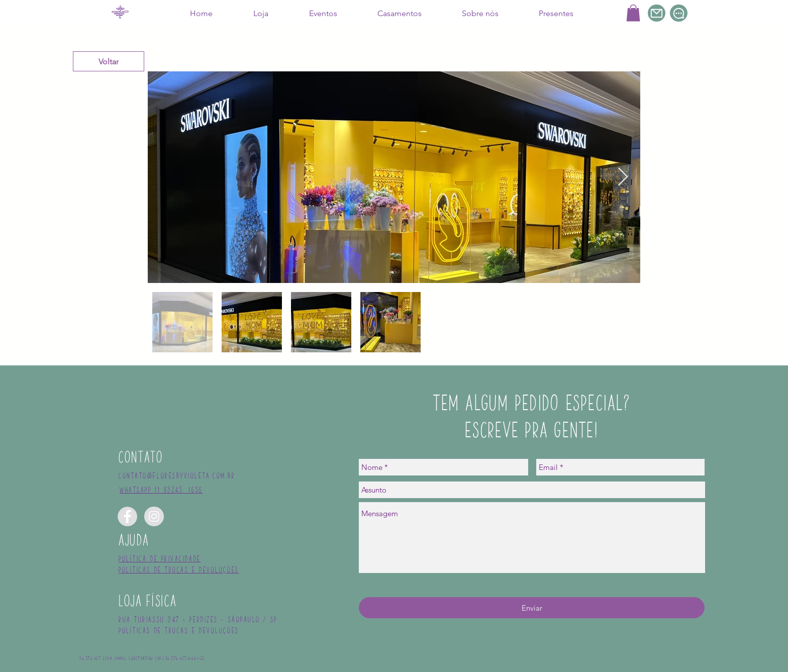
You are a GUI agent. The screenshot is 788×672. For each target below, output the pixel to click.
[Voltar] (109, 61)
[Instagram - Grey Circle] (154, 516)
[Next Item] (623, 177)
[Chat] (679, 13)
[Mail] (657, 13)
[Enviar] (532, 608)
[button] (633, 13)
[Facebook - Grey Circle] (127, 516)
